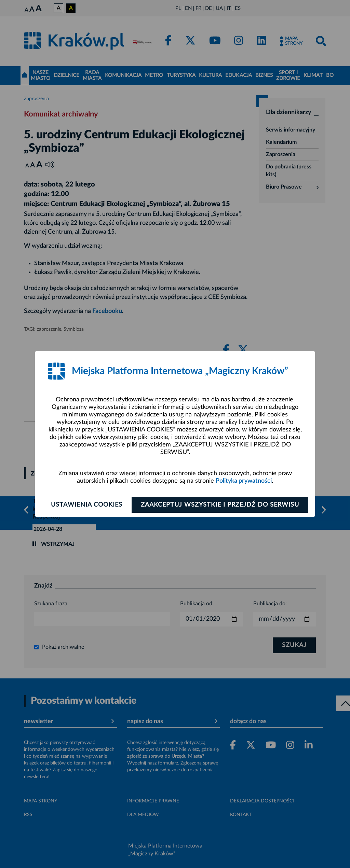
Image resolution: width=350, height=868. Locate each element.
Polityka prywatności (244, 481)
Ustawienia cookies (87, 505)
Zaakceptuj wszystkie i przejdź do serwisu (220, 505)
